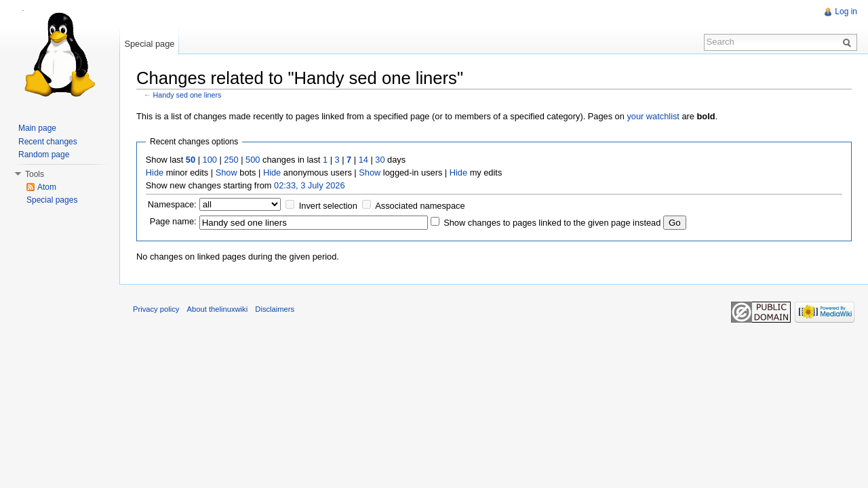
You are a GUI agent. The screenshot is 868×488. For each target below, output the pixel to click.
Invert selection (328, 206)
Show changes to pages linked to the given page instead (552, 223)
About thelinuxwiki (218, 309)
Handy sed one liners (188, 95)
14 (363, 160)
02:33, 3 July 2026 (310, 185)
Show (226, 172)
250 (231, 160)
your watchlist (653, 116)
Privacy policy (156, 309)
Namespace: (172, 204)
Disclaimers (275, 309)
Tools (35, 174)
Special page (149, 44)
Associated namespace (420, 206)
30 (380, 160)
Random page (44, 155)
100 (210, 160)
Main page (37, 128)
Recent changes (48, 142)
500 (253, 160)
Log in (846, 12)
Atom (47, 187)
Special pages (52, 200)
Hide (155, 172)
